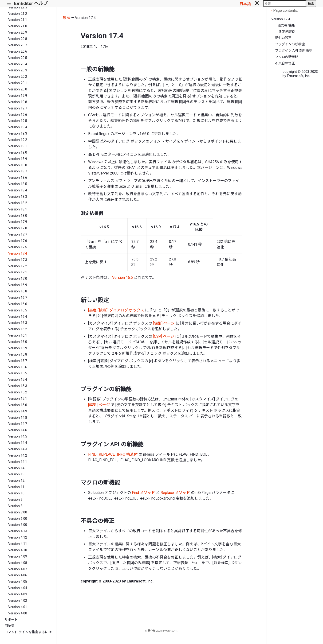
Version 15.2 (18, 392)
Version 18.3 (18, 197)
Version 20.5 (18, 58)
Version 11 (16, 487)
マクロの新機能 (287, 57)
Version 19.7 (18, 108)
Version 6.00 (18, 519)
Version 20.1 (18, 83)
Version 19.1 (18, 146)
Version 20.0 (18, 89)
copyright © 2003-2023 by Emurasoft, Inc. (300, 74)
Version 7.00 (18, 512)
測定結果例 (287, 32)
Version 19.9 (18, 96)
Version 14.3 (18, 449)
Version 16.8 (18, 291)
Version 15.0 (18, 405)
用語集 (9, 626)
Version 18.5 (18, 184)
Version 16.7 (18, 298)
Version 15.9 (18, 348)
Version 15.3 (18, 386)
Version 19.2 (18, 140)
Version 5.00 (18, 525)
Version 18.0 (18, 216)
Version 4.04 (18, 588)
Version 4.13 (18, 531)
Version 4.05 (18, 582)
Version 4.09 (18, 557)
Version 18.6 (18, 178)
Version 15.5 (18, 373)
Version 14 (16, 468)
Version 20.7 (18, 45)
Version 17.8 (18, 228)
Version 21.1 (18, 20)
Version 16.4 (18, 317)
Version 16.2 (18, 329)
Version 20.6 (18, 52)
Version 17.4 (18, 254)
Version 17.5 (18, 247)
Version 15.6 (18, 367)
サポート (11, 620)
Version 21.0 (18, 26)
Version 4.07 (18, 569)
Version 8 (15, 506)
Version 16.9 (18, 285)
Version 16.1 (18, 336)
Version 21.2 (18, 14)
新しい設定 (283, 38)
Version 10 (16, 493)
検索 (311, 3)
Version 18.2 (18, 203)
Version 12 (16, 481)
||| (9, 4)
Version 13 (16, 474)
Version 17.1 (18, 272)
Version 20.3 (18, 70)
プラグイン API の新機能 (293, 51)
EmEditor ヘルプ (31, 3)
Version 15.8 (18, 355)
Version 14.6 (18, 430)
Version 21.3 (18, 7)
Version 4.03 (18, 594)
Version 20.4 (18, 64)
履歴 (67, 18)
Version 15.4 (18, 380)
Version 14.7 (18, 424)
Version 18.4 (18, 190)
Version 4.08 (18, 563)
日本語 (245, 4)
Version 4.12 (18, 537)
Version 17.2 (18, 266)
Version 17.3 (18, 260)
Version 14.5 (18, 436)
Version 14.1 (18, 462)
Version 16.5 (18, 310)
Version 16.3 (18, 323)
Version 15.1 (18, 399)
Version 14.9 (18, 411)
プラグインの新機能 (290, 44)
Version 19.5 (18, 121)
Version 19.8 (18, 102)
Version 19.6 (18, 115)
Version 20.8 (18, 39)
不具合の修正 (285, 63)
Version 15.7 (18, 361)
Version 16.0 (18, 342)
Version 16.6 (18, 304)
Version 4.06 (18, 575)
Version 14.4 (18, 443)
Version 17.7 (18, 235)
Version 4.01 (18, 607)
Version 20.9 (18, 33)
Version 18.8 (18, 165)
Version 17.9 (18, 222)
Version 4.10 (18, 550)
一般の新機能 (285, 25)
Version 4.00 (18, 613)
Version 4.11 (18, 544)
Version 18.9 (18, 159)
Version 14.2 (18, 456)
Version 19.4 (18, 127)
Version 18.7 (18, 171)
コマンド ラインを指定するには (28, 632)
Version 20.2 (18, 77)
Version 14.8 (18, 418)
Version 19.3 (18, 134)
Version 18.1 (18, 209)
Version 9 (15, 500)
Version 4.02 (18, 601)
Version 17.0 (18, 279)
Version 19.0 (18, 153)
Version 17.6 (18, 241)
